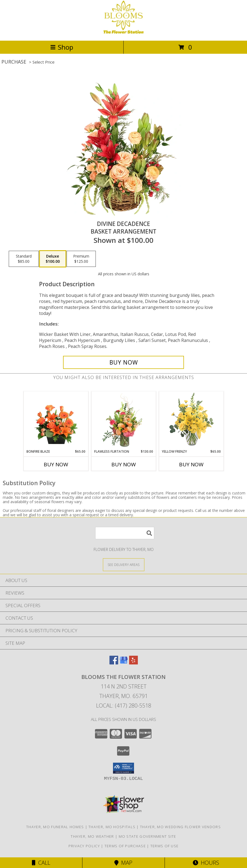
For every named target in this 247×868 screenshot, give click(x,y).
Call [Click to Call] (41, 863)
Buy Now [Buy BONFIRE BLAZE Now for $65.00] (56, 464)
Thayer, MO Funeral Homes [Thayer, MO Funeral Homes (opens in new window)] (55, 827)
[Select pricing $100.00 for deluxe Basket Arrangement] (53, 259)
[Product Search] (125, 533)
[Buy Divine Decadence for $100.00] (123, 362)
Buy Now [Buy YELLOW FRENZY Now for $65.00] (191, 464)
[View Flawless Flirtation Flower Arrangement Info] (123, 420)
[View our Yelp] (133, 663)
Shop (62, 47)
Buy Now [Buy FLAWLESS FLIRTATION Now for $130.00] (124, 464)
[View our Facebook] (114, 663)
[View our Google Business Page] (124, 663)
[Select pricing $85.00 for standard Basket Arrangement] (24, 259)
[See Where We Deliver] (124, 564)
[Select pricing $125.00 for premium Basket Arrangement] (81, 259)
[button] (123, 768)
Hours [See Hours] (206, 863)
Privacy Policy (84, 846)
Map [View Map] (123, 863)
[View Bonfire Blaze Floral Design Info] (56, 420)
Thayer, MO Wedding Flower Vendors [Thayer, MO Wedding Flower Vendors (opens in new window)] (180, 827)
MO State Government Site (148, 836)
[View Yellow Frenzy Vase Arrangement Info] (191, 420)
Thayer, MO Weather (92, 836)
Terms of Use (165, 846)
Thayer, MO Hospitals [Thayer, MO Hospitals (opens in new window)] (112, 827)
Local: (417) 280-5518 (124, 706)
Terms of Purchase (125, 846)
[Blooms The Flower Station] (123, 33)
